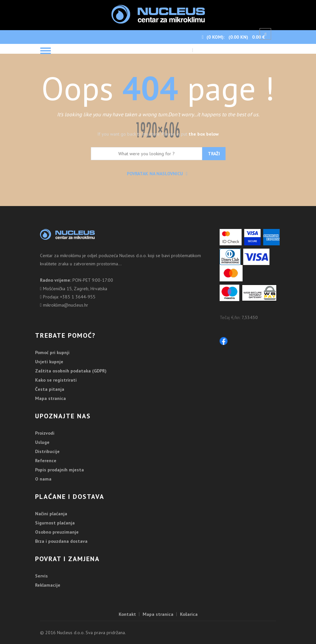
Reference (46, 461)
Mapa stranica (50, 398)
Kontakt (127, 614)
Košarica (189, 614)
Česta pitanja (50, 389)
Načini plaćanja (51, 514)
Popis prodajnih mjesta (59, 470)
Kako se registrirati (56, 380)
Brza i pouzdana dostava (61, 541)
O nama (43, 479)
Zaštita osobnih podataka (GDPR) (71, 371)
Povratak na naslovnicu (157, 174)
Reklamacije (48, 585)
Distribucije (47, 451)
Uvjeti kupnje (49, 362)
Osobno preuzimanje (57, 532)
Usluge (42, 442)
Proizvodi (45, 433)
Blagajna (205, 50)
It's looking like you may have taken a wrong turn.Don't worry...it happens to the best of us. (158, 114)
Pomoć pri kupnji (52, 352)
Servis (41, 576)
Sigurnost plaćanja (55, 523)
